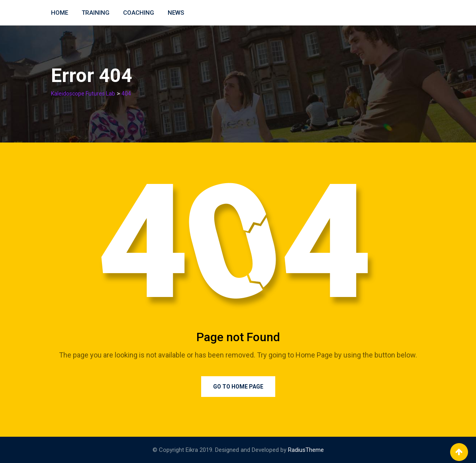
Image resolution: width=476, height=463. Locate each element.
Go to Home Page (238, 387)
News (176, 13)
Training (96, 13)
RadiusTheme (306, 450)
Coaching (139, 13)
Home (60, 13)
